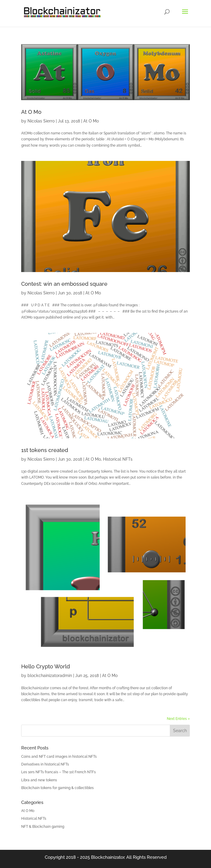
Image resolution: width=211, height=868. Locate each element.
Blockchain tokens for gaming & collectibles (57, 788)
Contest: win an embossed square (64, 284)
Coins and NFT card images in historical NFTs (59, 757)
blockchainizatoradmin (50, 676)
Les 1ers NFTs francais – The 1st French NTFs (58, 772)
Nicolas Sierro (41, 121)
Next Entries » (178, 719)
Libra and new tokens (39, 780)
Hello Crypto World (46, 666)
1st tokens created (45, 450)
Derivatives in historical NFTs (45, 764)
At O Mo (31, 112)
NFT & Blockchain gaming (43, 827)
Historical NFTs (118, 459)
